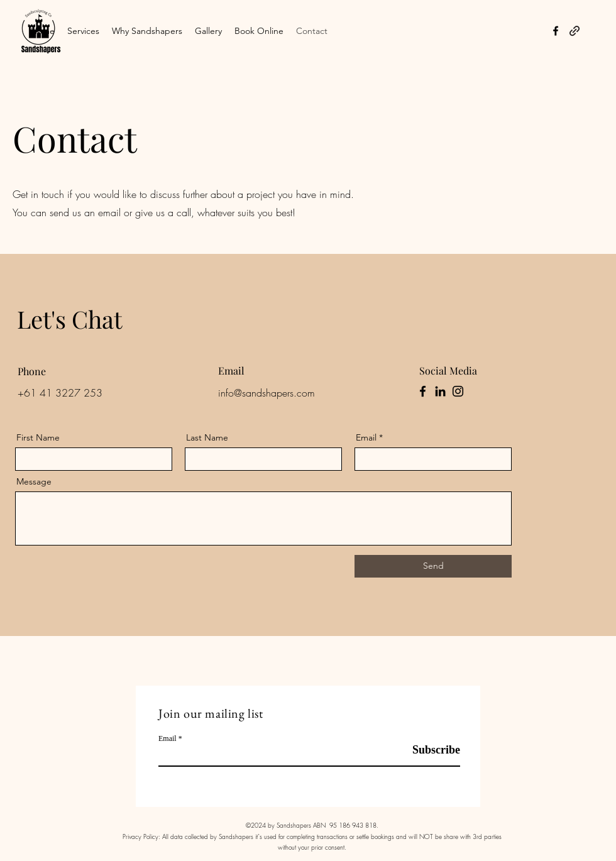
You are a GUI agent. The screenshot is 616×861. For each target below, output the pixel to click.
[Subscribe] (428, 750)
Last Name (207, 437)
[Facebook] (423, 391)
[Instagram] (458, 391)
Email (366, 437)
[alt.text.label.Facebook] (556, 31)
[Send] (433, 566)
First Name (38, 437)
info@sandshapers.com (267, 393)
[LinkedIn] (440, 391)
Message (34, 481)
